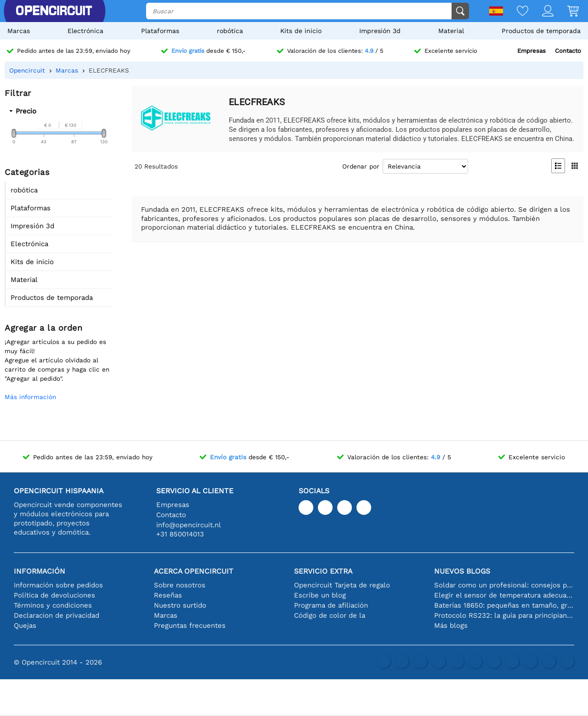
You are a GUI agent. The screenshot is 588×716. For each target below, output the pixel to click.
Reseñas (168, 595)
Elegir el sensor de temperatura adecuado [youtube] (504, 595)
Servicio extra (323, 571)
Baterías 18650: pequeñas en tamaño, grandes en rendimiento (504, 605)
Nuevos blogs (462, 571)
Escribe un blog (320, 595)
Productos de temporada (541, 31)
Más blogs (451, 626)
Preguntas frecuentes (190, 626)
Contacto (568, 51)
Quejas (25, 626)
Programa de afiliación (331, 605)
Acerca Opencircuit (194, 571)
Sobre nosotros (180, 585)
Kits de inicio (301, 31)
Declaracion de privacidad (57, 615)
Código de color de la (330, 615)
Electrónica (85, 31)
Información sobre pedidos (58, 585)
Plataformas (160, 31)
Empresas (531, 51)
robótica (230, 31)
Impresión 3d (380, 31)
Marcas (19, 31)
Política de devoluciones (54, 595)
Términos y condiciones (53, 605)
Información (40, 571)
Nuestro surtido (180, 605)
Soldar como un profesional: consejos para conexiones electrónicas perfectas (504, 585)
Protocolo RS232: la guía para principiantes (504, 615)
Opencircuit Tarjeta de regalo (342, 585)
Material (451, 31)
